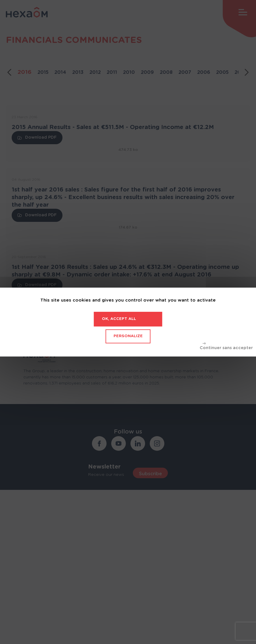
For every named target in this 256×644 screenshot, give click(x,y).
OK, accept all (119, 319)
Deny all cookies (226, 346)
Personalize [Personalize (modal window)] (128, 336)
